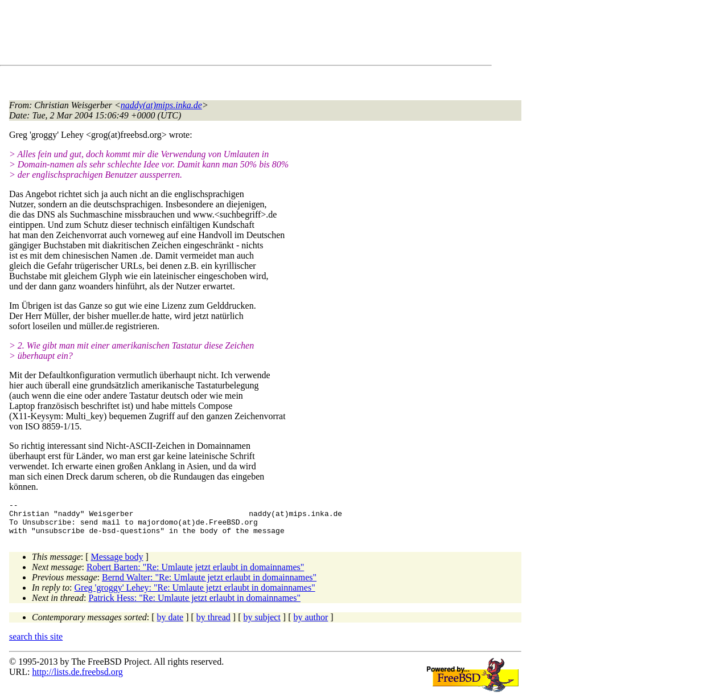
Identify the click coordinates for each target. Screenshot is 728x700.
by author (310, 624)
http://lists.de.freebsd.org (77, 679)
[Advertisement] (216, 35)
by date (170, 624)
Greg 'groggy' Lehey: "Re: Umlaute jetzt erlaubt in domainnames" (195, 594)
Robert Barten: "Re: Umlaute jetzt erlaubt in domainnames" (195, 574)
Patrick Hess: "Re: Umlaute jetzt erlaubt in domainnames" (194, 605)
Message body (117, 564)
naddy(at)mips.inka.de (161, 105)
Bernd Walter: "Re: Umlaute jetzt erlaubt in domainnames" (209, 584)
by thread (213, 624)
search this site (36, 643)
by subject (262, 624)
